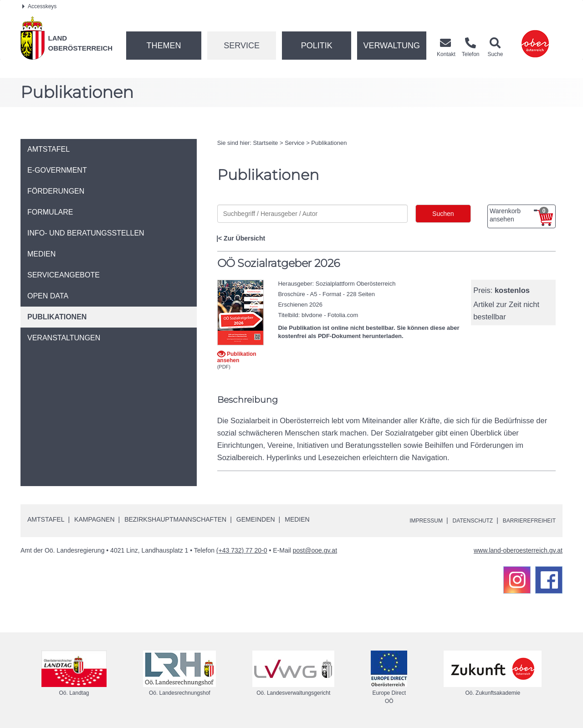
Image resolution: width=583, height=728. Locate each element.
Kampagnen (94, 519)
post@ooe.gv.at (315, 550)
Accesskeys (39, 6)
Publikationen (329, 143)
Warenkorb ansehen (519, 215)
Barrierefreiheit (525, 520)
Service (242, 46)
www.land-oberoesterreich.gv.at (518, 550)
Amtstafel (46, 519)
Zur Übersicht (244, 238)
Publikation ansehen (237, 357)
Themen (164, 46)
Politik (317, 46)
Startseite (265, 143)
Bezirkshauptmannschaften (175, 519)
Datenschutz (461, 520)
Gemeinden (256, 519)
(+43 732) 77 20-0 (242, 550)
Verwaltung (391, 46)
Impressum (408, 520)
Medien (297, 519)
